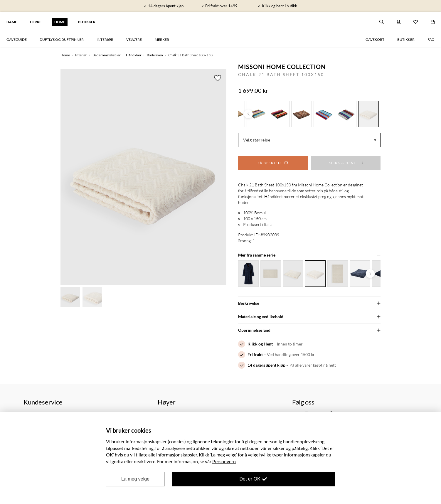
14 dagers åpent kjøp (266, 365)
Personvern (224, 461)
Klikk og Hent (260, 344)
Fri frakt (255, 354)
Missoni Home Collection (282, 67)
